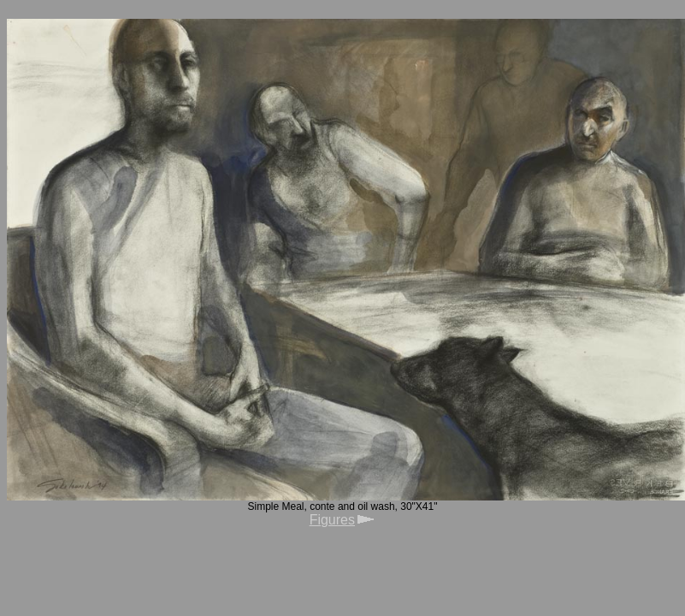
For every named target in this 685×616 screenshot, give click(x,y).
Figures (332, 520)
